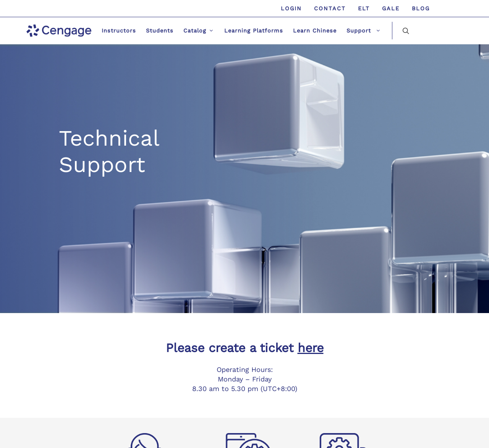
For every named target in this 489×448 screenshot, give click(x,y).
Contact (330, 8)
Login (291, 8)
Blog (421, 8)
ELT (364, 8)
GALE (391, 8)
